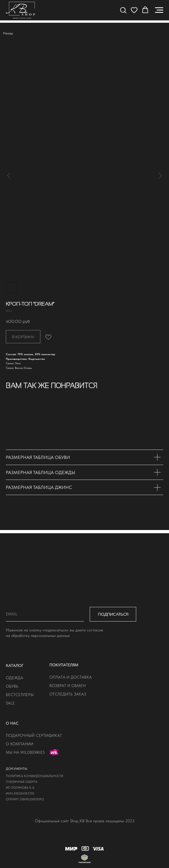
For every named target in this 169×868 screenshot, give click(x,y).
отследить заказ (68, 694)
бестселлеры (20, 695)
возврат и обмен (68, 686)
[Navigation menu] (159, 10)
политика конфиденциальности (35, 776)
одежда (15, 678)
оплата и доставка (71, 677)
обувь (12, 686)
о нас (12, 723)
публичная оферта (22, 782)
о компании (20, 744)
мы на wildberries (25, 752)
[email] (45, 614)
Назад (8, 33)
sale (10, 703)
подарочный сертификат (34, 735)
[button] (123, 10)
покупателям (64, 665)
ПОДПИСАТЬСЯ (113, 614)
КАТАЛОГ (15, 665)
